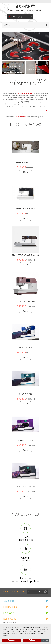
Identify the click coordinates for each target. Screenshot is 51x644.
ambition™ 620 (26, 394)
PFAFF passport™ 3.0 (26, 162)
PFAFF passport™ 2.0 (26, 209)
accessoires (37, 105)
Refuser (32, 640)
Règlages (45, 641)
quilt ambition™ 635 (25, 301)
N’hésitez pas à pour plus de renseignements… (25, 117)
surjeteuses (28, 105)
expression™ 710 (25, 440)
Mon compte (10, 613)
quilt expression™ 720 (26, 487)
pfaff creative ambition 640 (25, 255)
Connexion (45, 2)
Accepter (12, 640)
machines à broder (18, 105)
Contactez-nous (36, 2)
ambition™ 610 (26, 348)
